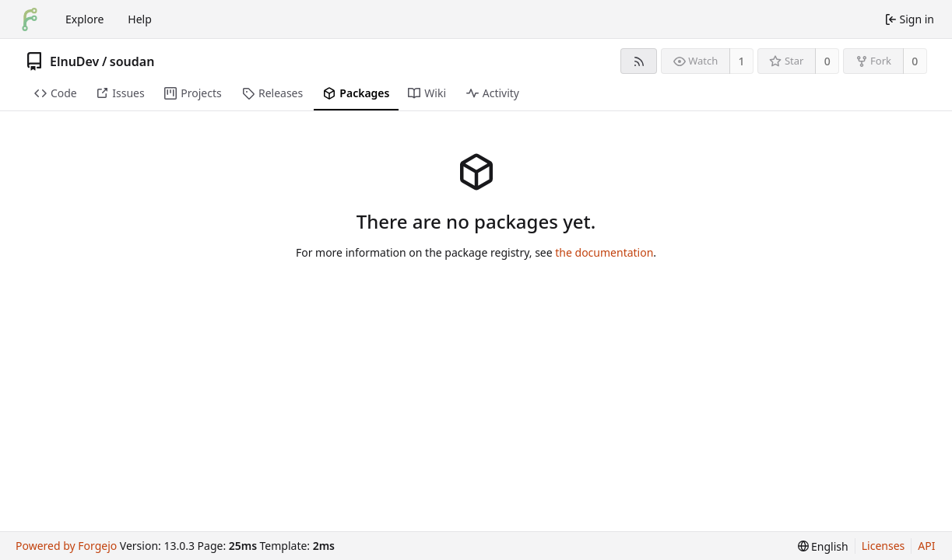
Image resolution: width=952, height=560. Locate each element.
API (926, 546)
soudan (132, 61)
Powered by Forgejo (66, 546)
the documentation (604, 252)
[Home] (30, 19)
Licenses (883, 546)
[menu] (823, 546)
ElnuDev (74, 61)
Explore (84, 19)
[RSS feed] (639, 61)
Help (140, 19)
